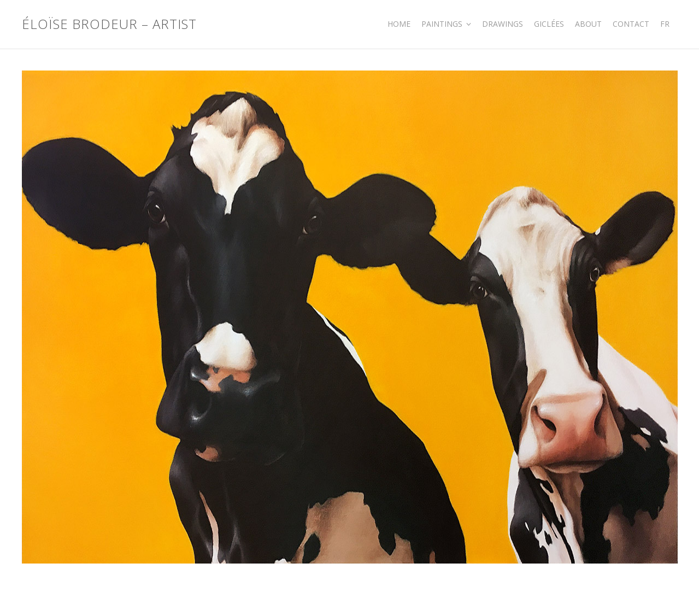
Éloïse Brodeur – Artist (109, 24)
